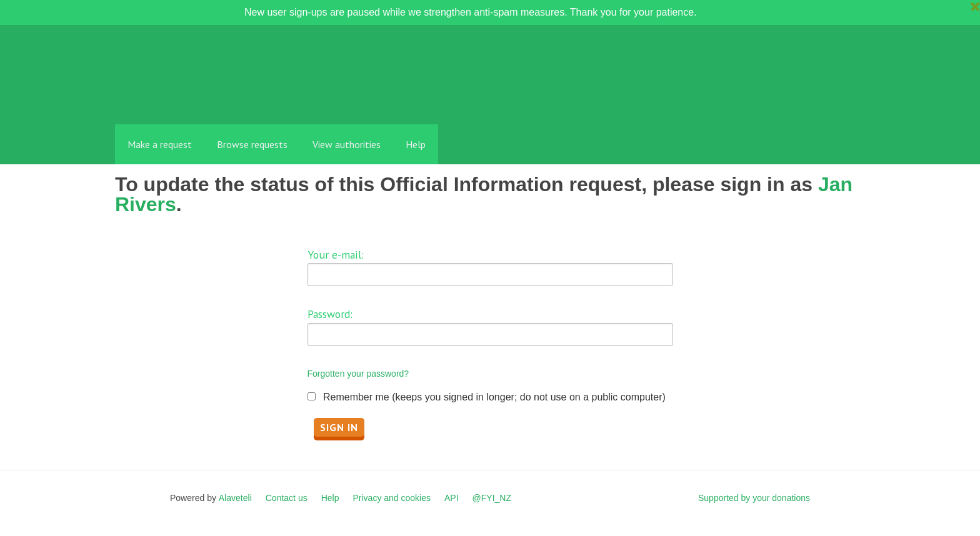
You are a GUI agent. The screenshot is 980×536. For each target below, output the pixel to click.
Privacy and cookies (392, 498)
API (452, 498)
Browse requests (252, 144)
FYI (187, 97)
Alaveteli (235, 498)
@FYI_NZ (492, 498)
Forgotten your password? (358, 374)
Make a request (160, 144)
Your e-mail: (336, 255)
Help (416, 144)
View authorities (347, 144)
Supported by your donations (754, 498)
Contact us (287, 498)
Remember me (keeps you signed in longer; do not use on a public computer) (494, 397)
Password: (330, 314)
